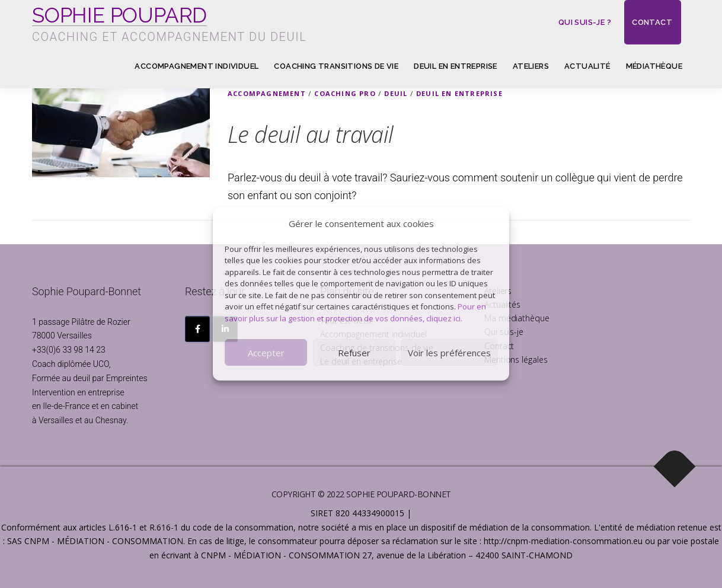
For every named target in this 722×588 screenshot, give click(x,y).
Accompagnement (267, 93)
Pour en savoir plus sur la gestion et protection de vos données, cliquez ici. (355, 312)
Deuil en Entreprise (459, 93)
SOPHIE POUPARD (119, 15)
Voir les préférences (449, 353)
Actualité (587, 66)
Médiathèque (654, 66)
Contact (652, 22)
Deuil (396, 93)
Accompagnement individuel (197, 66)
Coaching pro (345, 93)
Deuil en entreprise (456, 66)
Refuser (354, 353)
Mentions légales (516, 359)
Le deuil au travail (311, 134)
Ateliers (531, 66)
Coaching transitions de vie (336, 66)
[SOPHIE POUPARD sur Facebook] (197, 329)
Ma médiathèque (517, 318)
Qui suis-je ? (585, 22)
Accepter (266, 353)
